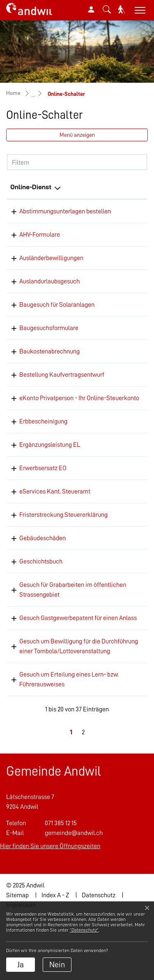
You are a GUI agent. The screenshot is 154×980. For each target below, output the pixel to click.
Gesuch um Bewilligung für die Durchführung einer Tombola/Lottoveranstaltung (60, 705)
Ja (21, 964)
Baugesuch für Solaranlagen (57, 316)
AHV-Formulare (40, 246)
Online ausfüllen (130, 216)
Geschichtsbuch (41, 602)
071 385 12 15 (61, 887)
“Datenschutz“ (84, 930)
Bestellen (129, 603)
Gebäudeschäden (43, 579)
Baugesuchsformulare (49, 339)
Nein (57, 964)
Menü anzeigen (77, 135)
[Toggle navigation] (139, 10)
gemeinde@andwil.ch (74, 896)
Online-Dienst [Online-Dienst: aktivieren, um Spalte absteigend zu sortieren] (31, 187)
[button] (107, 9)
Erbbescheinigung (43, 453)
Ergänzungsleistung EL (50, 476)
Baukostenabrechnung (49, 363)
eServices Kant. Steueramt (55, 523)
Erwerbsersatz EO (43, 499)
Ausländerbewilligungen (51, 269)
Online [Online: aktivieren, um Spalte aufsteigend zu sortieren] (119, 187)
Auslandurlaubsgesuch (49, 293)
